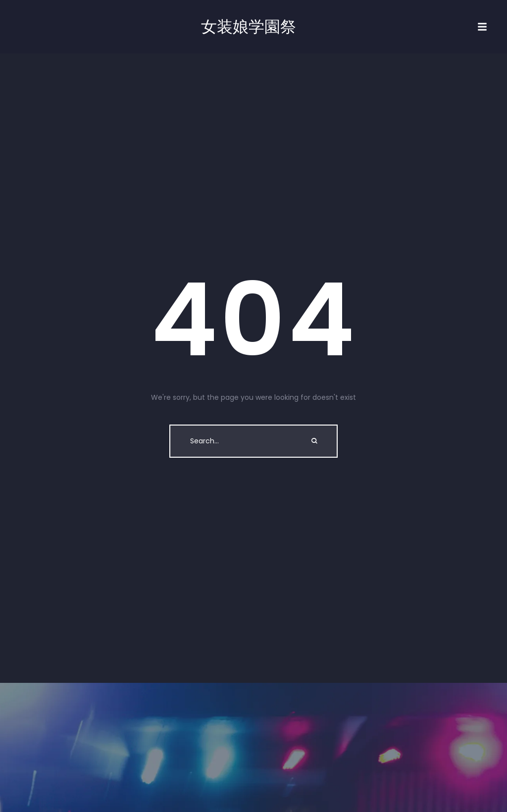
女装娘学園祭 (249, 27)
